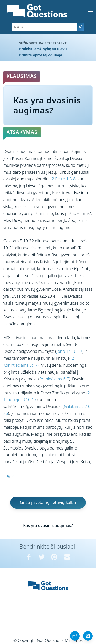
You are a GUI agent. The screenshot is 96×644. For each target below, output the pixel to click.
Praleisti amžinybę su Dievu (43, 49)
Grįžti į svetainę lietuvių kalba (48, 502)
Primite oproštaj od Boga (41, 55)
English (10, 475)
